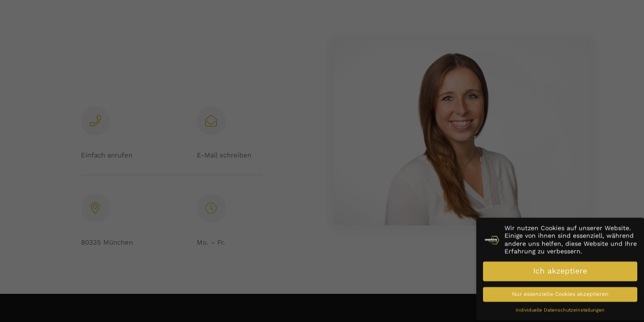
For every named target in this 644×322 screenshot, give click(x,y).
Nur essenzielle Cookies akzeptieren (560, 290)
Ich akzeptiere (560, 267)
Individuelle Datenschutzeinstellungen (560, 306)
